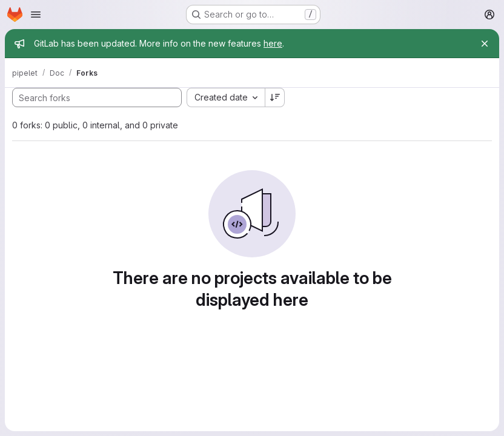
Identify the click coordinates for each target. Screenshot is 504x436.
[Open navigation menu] (36, 15)
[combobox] (226, 97)
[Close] (485, 44)
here (273, 43)
